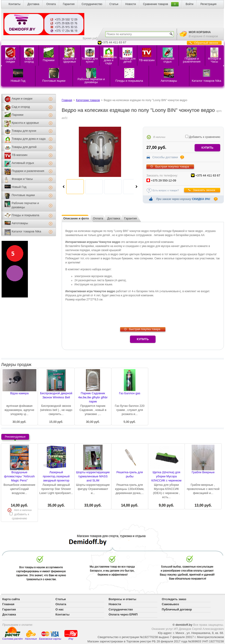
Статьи (114, 4)
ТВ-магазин (20, 155)
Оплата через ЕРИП (123, 614)
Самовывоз (170, 604)
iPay (71, 635)
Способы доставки (165, 157)
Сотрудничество (92, 4)
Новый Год (19, 187)
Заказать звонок (204, 190)
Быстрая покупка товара (172, 167)
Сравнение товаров (156, 4)
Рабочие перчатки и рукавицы (25, 205)
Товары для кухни (24, 131)
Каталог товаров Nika (26, 231)
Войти (190, 4)
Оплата (51, 4)
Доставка (33, 4)
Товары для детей (24, 147)
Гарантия (69, 4)
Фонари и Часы (22, 179)
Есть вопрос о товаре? (166, 190)
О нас (60, 609)
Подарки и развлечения (28, 171)
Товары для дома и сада (29, 139)
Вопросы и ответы (123, 599)
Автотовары (20, 223)
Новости (131, 4)
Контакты (14, 4)
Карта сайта (11, 599)
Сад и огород (21, 107)
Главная (67, 100)
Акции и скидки (22, 99)
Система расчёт (13, 633)
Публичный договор (177, 609)
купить (207, 148)
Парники (17, 115)
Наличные (31, 635)
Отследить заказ (174, 599)
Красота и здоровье (25, 123)
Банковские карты (50, 636)
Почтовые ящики (23, 195)
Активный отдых (23, 163)
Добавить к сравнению (203, 137)
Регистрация (208, 4)
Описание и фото (76, 218)
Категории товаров (88, 100)
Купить (143, 339)
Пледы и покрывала (25, 215)
